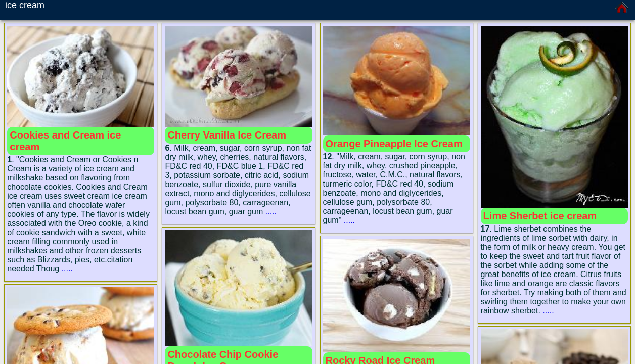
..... (67, 269)
